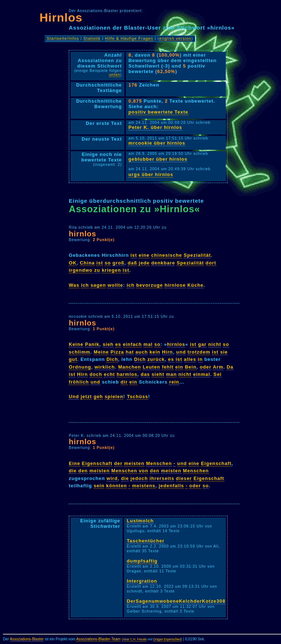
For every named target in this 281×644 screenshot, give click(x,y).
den (83, 471)
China (87, 263)
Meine (101, 352)
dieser (184, 478)
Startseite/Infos (63, 38)
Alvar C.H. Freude (135, 639)
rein (174, 382)
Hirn (168, 352)
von (143, 471)
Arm (218, 367)
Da (230, 367)
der (118, 463)
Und (74, 397)
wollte (115, 285)
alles (190, 359)
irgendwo (81, 270)
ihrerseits (162, 478)
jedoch (139, 478)
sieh (108, 344)
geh (98, 397)
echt (109, 374)
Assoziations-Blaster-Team (98, 639)
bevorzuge (149, 285)
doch (96, 374)
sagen (98, 285)
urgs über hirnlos (151, 174)
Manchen (130, 367)
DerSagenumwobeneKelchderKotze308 (176, 601)
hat (130, 352)
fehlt (168, 367)
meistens (144, 486)
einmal (202, 374)
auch (142, 352)
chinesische (166, 255)
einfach (132, 344)
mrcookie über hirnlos (157, 143)
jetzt (86, 397)
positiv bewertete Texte (158, 112)
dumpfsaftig (142, 561)
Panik (92, 344)
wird (112, 478)
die (73, 471)
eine (144, 255)
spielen (114, 397)
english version (175, 38)
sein (99, 486)
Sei (217, 374)
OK (73, 263)
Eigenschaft (97, 463)
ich (85, 285)
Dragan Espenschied (167, 639)
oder (206, 367)
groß (118, 263)
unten (115, 75)
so (108, 263)
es (118, 344)
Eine (74, 463)
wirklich (105, 367)
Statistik (92, 38)
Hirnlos (61, 18)
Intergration (142, 581)
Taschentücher (145, 541)
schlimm (80, 352)
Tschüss (138, 397)
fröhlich (79, 382)
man (171, 374)
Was (74, 285)
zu (97, 270)
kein (155, 352)
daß (132, 263)
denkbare (163, 263)
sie (224, 352)
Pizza (117, 352)
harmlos (127, 374)
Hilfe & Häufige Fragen (129, 38)
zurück (156, 359)
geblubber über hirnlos (158, 159)
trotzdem (199, 352)
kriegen (111, 270)
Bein (191, 367)
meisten (134, 463)
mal (148, 344)
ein (179, 367)
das (145, 374)
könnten (117, 486)
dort (211, 263)
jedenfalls (171, 486)
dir (124, 382)
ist (134, 255)
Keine (76, 344)
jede (144, 263)
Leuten (151, 367)
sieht (158, 374)
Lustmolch (140, 521)
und (181, 352)
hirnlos (83, 234)
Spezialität (197, 255)
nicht (215, 344)
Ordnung (80, 367)
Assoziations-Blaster (27, 639)
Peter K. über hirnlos (155, 127)
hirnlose (175, 285)
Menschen (159, 463)
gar (202, 344)
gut (73, 359)
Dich (112, 359)
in (200, 359)
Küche (195, 285)
